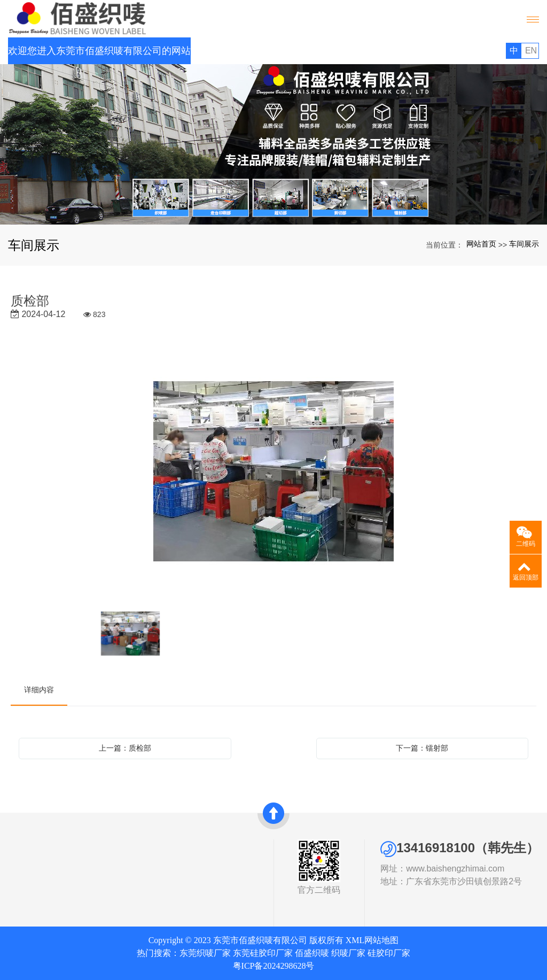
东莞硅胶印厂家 (263, 953)
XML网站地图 (372, 940)
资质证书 (33, 873)
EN (531, 51)
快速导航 (147, 846)
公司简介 (33, 860)
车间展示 (524, 244)
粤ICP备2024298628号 (274, 966)
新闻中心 (143, 873)
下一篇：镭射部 (422, 748)
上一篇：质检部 (125, 748)
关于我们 (37, 846)
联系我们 (143, 885)
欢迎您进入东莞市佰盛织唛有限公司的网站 (99, 51)
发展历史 (33, 885)
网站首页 (481, 244)
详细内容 (39, 690)
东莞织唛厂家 (205, 953)
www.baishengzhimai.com (487, 869)
